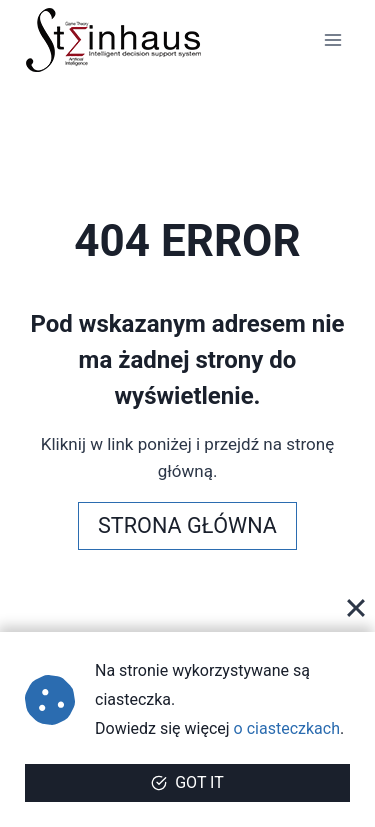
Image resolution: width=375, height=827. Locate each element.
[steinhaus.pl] (114, 40)
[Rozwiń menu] (332, 39)
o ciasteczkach (287, 728)
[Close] (356, 608)
